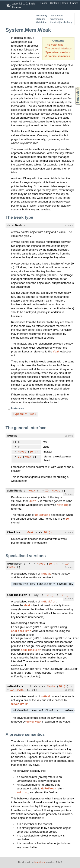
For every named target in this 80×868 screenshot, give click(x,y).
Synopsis (74, 87)
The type (54, 45)
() (36, 452)
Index (65, 3)
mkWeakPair (15, 687)
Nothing (63, 505)
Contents (55, 3)
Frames (74, 3)
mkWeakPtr (15, 564)
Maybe (22, 452)
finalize (14, 533)
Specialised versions (58, 52)
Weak (19, 226)
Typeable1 (20, 414)
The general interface (58, 48)
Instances (17, 408)
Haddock (40, 862)
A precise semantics (58, 56)
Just (33, 501)
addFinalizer (17, 595)
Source (44, 3)
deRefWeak (15, 491)
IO (31, 452)
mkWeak (12, 436)
